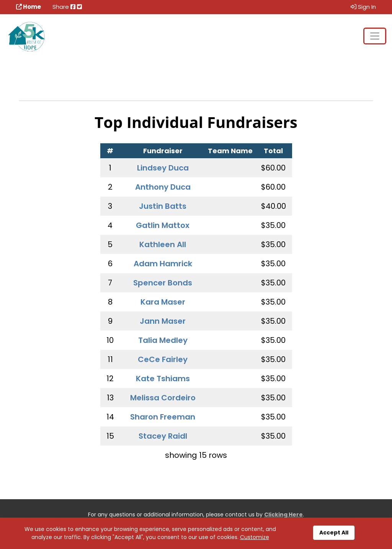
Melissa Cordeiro (163, 398)
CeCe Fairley (163, 359)
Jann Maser (163, 321)
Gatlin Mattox (163, 225)
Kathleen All (163, 244)
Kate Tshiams (163, 379)
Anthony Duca (163, 187)
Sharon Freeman (163, 417)
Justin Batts (163, 206)
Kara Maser (163, 302)
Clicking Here (283, 515)
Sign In (363, 7)
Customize (255, 537)
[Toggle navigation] (375, 36)
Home (29, 7)
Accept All (334, 533)
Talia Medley (163, 340)
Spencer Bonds (163, 283)
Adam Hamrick (163, 264)
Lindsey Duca (163, 168)
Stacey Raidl (163, 436)
